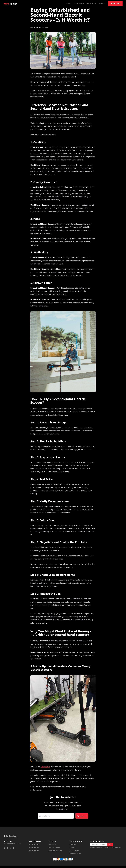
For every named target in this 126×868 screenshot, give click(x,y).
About (102, 4)
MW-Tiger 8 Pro (34, 847)
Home (68, 4)
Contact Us (52, 844)
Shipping (73, 844)
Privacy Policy (74, 850)
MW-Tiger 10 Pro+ (34, 844)
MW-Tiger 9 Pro (34, 850)
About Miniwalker (54, 847)
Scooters (78, 4)
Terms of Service (75, 854)
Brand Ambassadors (55, 850)
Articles (91, 4)
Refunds (72, 847)
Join (110, 845)
